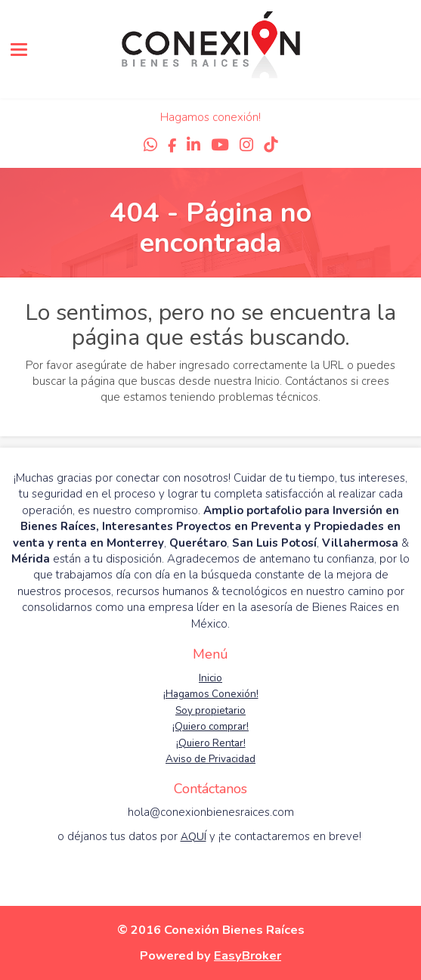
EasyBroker (248, 955)
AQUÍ (193, 837)
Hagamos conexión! (210, 117)
